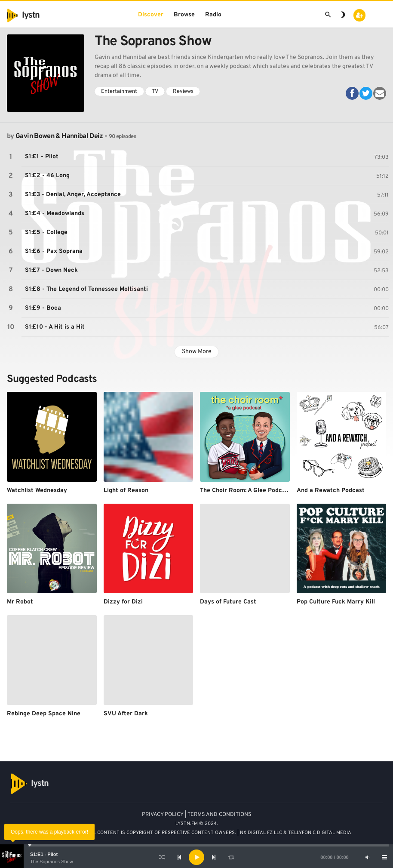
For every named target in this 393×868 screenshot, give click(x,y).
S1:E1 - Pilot (44, 854)
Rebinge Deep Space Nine (44, 714)
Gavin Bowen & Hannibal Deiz (59, 136)
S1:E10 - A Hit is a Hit (55, 327)
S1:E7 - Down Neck (51, 270)
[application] (196, 857)
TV (155, 92)
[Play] (196, 857)
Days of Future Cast (228, 602)
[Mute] (367, 857)
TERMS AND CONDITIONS (220, 815)
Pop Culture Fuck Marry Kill (336, 602)
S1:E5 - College (46, 232)
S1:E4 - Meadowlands (55, 214)
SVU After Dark (126, 714)
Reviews (183, 92)
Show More (197, 352)
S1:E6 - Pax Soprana (54, 251)
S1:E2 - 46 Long (47, 176)
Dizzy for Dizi (123, 602)
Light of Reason (126, 491)
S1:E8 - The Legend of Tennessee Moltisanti (86, 289)
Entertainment (119, 92)
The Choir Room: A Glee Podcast (246, 491)
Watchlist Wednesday (37, 491)
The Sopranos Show (52, 862)
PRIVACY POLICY (163, 815)
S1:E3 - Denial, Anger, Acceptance (73, 195)
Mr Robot (20, 602)
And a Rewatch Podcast (331, 491)
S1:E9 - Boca (43, 308)
